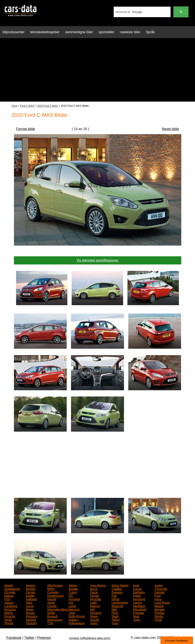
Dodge (30, 595)
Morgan (159, 609)
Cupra (73, 592)
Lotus (72, 606)
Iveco (158, 599)
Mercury (74, 609)
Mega (29, 609)
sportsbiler (106, 32)
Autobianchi (12, 588)
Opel (72, 612)
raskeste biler (130, 32)
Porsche (10, 616)
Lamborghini (120, 602)
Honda (52, 599)
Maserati (117, 606)
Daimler (160, 592)
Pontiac (159, 612)
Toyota (9, 623)
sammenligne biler (79, 32)
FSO (7, 599)
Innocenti (139, 599)
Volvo (94, 623)
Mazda (159, 606)
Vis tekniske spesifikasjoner (97, 260)
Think (158, 619)
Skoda (159, 616)
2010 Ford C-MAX (48, 106)
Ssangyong (55, 619)
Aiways (30, 585)
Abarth (9, 585)
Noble (51, 612)
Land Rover (162, 602)
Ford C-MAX (27, 106)
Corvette (53, 592)
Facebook (14, 638)
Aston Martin (120, 585)
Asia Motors (98, 585)
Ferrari (94, 595)
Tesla (137, 619)
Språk (150, 32)
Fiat (114, 595)
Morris (8, 612)
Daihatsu (139, 592)
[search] (142, 12)
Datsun (9, 595)
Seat (136, 616)
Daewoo (117, 592)
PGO (115, 612)
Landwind (11, 606)
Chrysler (10, 592)
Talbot (116, 619)
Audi (136, 585)
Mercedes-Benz (58, 609)
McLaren (10, 609)
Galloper (31, 599)
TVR (50, 623)
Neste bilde (170, 129)
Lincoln (52, 606)
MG (93, 609)
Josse (51, 602)
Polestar (138, 612)
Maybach (139, 606)
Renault (52, 616)
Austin (159, 585)
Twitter (29, 638)
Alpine (73, 585)
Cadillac (117, 588)
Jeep (29, 602)
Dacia (94, 592)
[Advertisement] (97, 72)
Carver (138, 588)
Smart (8, 619)
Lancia (137, 602)
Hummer (74, 599)
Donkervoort (55, 595)
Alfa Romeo (55, 585)
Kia (71, 602)
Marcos (95, 606)
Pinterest (44, 638)
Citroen (31, 592)
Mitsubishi (140, 609)
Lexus (30, 606)
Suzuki (95, 619)
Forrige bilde (26, 129)
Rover (94, 616)
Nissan (30, 612)
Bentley (31, 588)
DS (71, 595)
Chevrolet (161, 588)
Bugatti (73, 588)
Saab (115, 616)
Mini (114, 609)
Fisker (137, 595)
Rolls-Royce (77, 616)
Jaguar (9, 602)
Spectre (31, 619)
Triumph (31, 623)
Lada (93, 602)
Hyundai (96, 599)
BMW (51, 588)
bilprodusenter (14, 32)
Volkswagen (77, 623)
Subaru (73, 619)
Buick (94, 588)
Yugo (115, 623)
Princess (32, 616)
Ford (14, 106)
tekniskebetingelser (45, 32)
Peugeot (96, 612)
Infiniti (116, 599)
